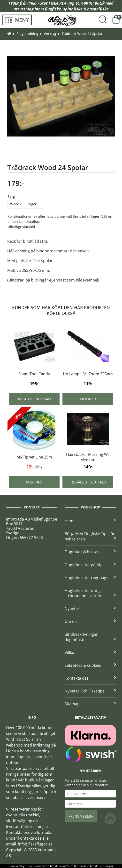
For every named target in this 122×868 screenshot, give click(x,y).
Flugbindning (27, 34)
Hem (90, 521)
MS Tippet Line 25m (34, 457)
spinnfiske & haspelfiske (86, 9)
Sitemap (90, 704)
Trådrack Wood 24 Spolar (82, 34)
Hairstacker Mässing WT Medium (88, 457)
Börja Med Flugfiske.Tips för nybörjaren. (90, 536)
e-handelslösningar (100, 866)
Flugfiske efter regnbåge (90, 578)
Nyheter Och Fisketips (90, 691)
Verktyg (50, 34)
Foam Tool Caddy (34, 374)
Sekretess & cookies (90, 665)
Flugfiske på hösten (90, 552)
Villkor (90, 652)
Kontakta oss (90, 678)
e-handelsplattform (60, 866)
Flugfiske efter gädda (90, 565)
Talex (29, 866)
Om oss (90, 621)
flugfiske (53, 9)
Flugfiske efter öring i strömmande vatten (90, 593)
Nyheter (90, 609)
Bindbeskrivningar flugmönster (90, 637)
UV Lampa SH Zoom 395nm (88, 374)
